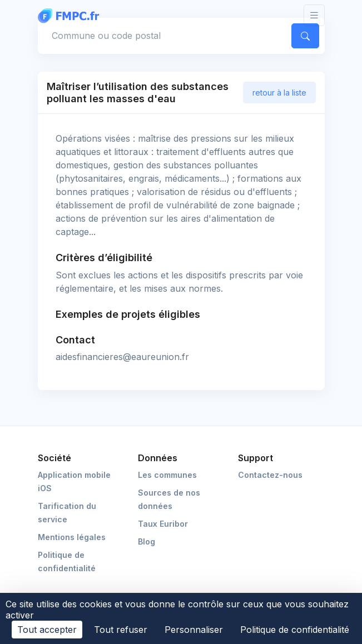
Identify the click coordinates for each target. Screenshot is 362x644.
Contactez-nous (270, 475)
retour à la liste (279, 93)
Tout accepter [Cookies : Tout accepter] (47, 630)
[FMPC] (71, 15)
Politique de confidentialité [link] (295, 630)
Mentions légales (72, 537)
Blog (147, 541)
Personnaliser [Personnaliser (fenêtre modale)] (194, 630)
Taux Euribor (163, 524)
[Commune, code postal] (162, 36)
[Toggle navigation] (314, 15)
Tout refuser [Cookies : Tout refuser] (121, 630)
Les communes (167, 475)
